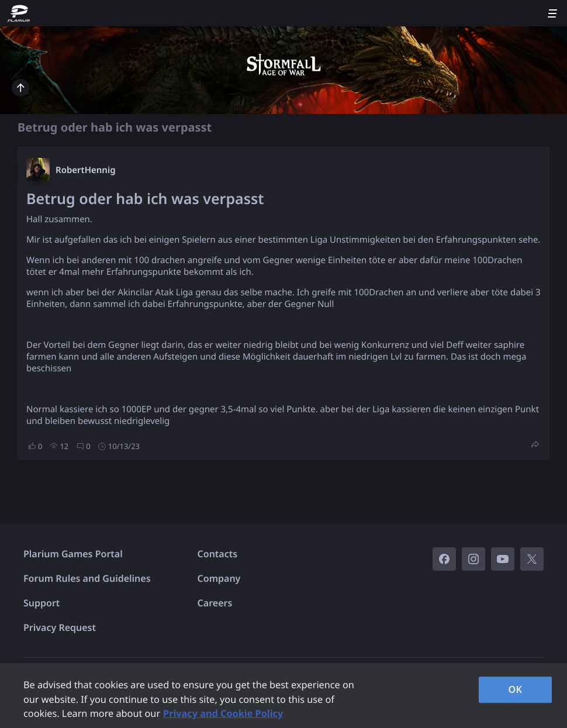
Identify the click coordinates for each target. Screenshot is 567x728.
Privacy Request (60, 627)
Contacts (218, 554)
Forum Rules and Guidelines (87, 578)
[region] (283, 696)
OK (516, 689)
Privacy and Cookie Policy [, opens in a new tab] (223, 713)
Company (219, 578)
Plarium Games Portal (73, 554)
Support (42, 603)
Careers (215, 603)
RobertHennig (86, 170)
